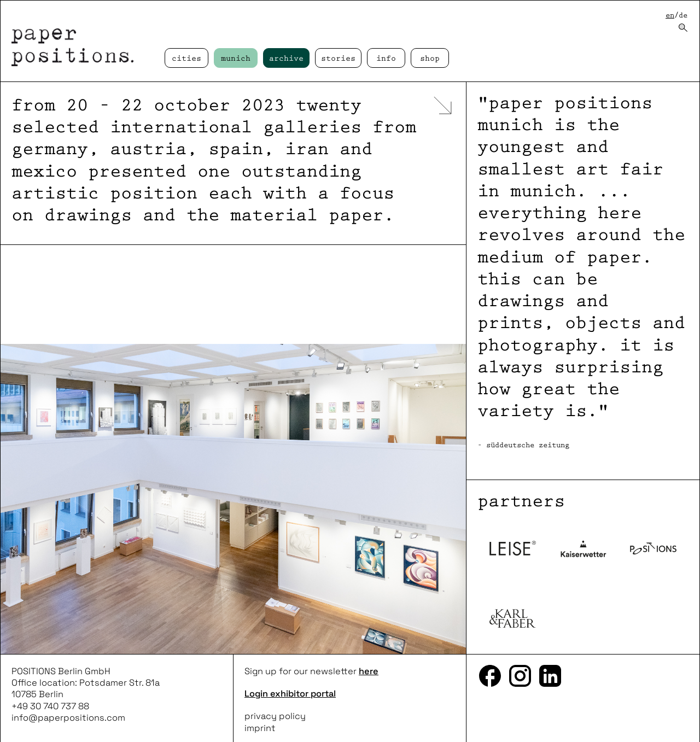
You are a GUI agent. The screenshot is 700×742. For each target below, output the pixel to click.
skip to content (0, 0)
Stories (338, 59)
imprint (260, 728)
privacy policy (275, 716)
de (683, 16)
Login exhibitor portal (290, 694)
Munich (236, 59)
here (369, 671)
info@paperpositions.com (68, 718)
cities (186, 59)
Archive (286, 59)
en (670, 16)
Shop (430, 59)
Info (386, 59)
